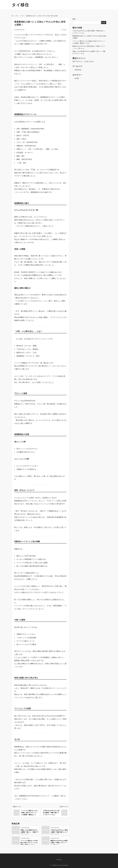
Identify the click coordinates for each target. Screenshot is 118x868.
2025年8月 (78, 70)
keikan (65, 30)
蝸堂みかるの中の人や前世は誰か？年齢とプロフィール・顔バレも (89, 47)
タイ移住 (20, 5)
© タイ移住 (53, 865)
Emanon (66, 865)
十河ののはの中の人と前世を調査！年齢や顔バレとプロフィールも (89, 32)
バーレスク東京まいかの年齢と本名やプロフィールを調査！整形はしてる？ (89, 42)
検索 (74, 19)
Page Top (59, 858)
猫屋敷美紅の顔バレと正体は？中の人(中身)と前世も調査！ (89, 37)
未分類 (77, 78)
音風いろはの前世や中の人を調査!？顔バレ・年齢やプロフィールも (89, 52)
